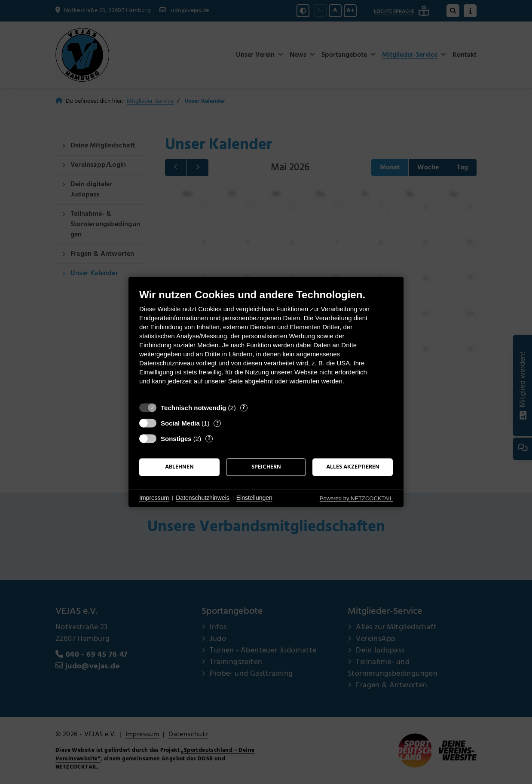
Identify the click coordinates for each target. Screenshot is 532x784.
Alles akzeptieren (353, 467)
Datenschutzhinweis (203, 498)
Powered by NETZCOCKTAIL (356, 498)
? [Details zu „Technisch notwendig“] (244, 408)
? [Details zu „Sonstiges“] (209, 439)
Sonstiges (176, 439)
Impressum (154, 498)
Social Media (180, 423)
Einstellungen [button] (254, 498)
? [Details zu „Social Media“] (217, 423)
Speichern (266, 467)
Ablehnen (179, 467)
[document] (266, 343)
